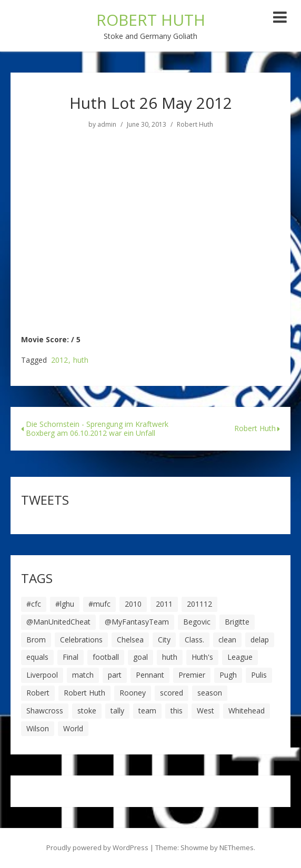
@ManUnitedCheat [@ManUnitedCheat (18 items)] (58, 622)
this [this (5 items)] (177, 711)
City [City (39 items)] (164, 640)
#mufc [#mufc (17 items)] (99, 604)
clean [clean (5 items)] (227, 640)
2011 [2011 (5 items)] (164, 604)
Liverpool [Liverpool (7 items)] (42, 675)
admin (107, 125)
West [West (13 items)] (205, 711)
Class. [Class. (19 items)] (194, 640)
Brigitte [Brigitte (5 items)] (237, 622)
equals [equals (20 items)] (37, 657)
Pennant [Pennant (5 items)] (150, 675)
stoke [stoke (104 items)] (87, 711)
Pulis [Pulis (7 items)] (259, 675)
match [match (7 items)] (83, 675)
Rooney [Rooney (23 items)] (133, 693)
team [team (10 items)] (147, 711)
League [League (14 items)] (240, 657)
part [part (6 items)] (115, 675)
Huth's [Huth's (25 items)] (202, 657)
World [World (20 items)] (73, 728)
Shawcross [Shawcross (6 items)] (45, 711)
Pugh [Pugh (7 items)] (228, 675)
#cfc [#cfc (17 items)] (34, 604)
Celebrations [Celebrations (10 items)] (81, 640)
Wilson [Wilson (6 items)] (38, 728)
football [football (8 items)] (106, 657)
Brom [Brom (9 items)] (36, 640)
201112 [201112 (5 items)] (199, 604)
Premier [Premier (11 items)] (192, 675)
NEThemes (237, 847)
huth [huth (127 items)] (170, 657)
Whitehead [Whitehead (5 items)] (247, 711)
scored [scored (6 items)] (172, 693)
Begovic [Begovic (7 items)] (197, 622)
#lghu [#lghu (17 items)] (65, 604)
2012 (59, 360)
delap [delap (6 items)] (260, 640)
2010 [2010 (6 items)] (133, 604)
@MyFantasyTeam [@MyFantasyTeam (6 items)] (137, 622)
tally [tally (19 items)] (117, 711)
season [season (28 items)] (210, 693)
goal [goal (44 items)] (141, 657)
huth (81, 360)
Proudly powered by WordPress (97, 847)
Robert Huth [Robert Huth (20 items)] (84, 693)
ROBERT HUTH (151, 20)
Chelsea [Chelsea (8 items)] (130, 640)
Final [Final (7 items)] (71, 657)
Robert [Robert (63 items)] (38, 693)
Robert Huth (195, 125)
